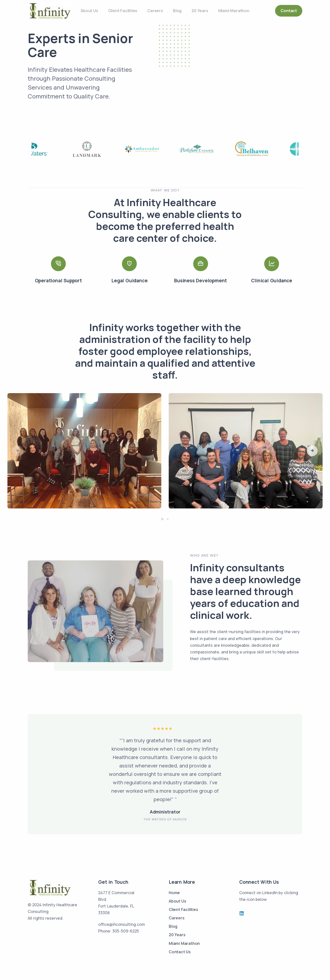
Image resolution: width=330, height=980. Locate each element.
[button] (312, 451)
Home (174, 893)
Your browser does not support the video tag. (236, 75)
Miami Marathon (234, 11)
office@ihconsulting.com (122, 924)
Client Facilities (123, 11)
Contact (289, 11)
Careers (155, 11)
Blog (177, 11)
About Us (89, 11)
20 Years (200, 11)
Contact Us (180, 952)
